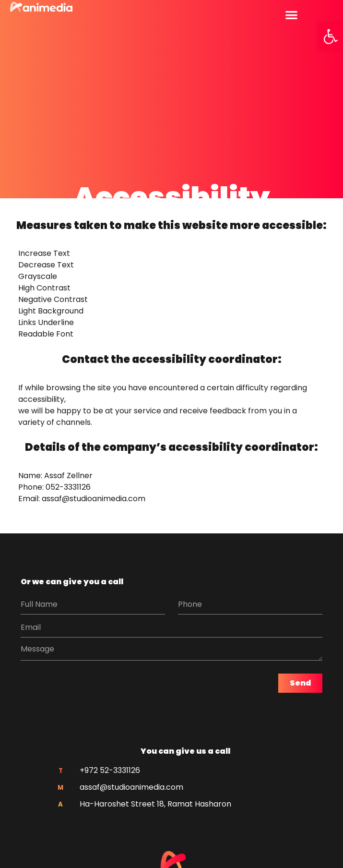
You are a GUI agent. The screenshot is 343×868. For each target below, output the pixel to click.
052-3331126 (68, 487)
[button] (331, 36)
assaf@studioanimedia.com (94, 499)
